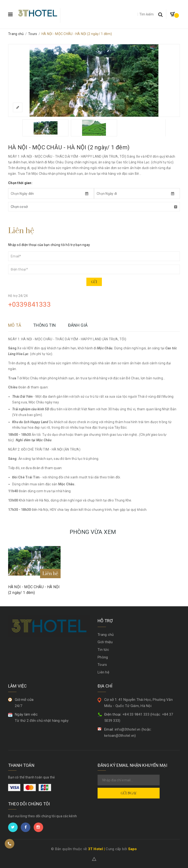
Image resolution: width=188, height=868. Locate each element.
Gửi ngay (129, 793)
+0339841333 (29, 304)
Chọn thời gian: (20, 183)
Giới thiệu (105, 642)
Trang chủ (106, 635)
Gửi (94, 282)
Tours (102, 665)
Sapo (133, 849)
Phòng (103, 657)
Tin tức (103, 650)
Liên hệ (103, 672)
